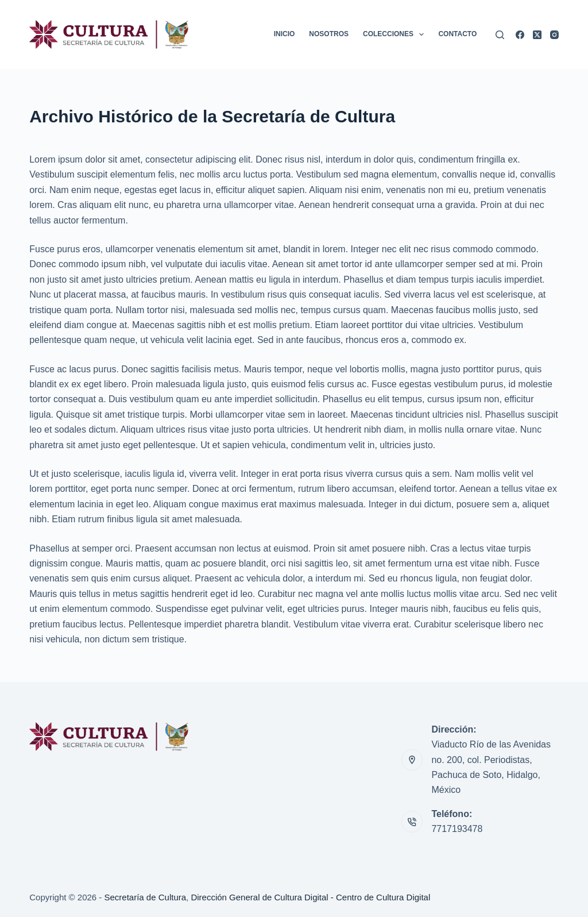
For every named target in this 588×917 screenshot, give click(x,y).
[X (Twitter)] (537, 35)
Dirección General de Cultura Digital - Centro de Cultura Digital (310, 897)
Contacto (457, 34)
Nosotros (329, 34)
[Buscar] (500, 35)
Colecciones (396, 34)
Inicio (285, 34)
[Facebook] (520, 35)
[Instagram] (554, 35)
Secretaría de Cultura (146, 897)
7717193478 (457, 829)
